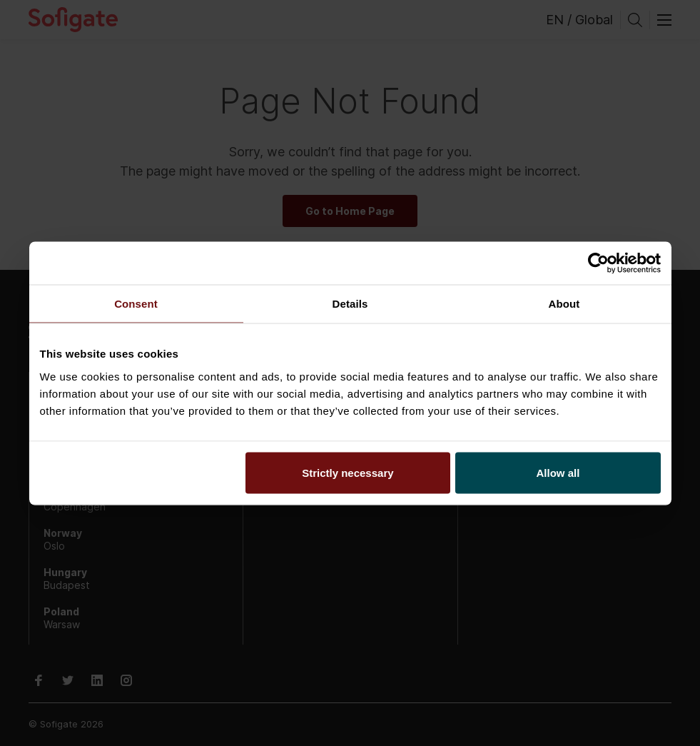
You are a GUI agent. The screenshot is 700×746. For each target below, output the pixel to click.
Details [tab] (350, 303)
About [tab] (564, 303)
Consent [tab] (136, 303)
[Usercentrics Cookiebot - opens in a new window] (598, 263)
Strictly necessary (348, 472)
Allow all (558, 472)
